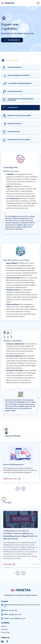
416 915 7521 (13, 611)
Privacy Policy (5, 633)
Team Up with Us (12, 40)
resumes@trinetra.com (18, 619)
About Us (4, 626)
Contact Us (5, 629)
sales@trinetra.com (15, 615)
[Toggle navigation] (38, 3)
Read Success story (12, 488)
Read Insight (9, 573)
